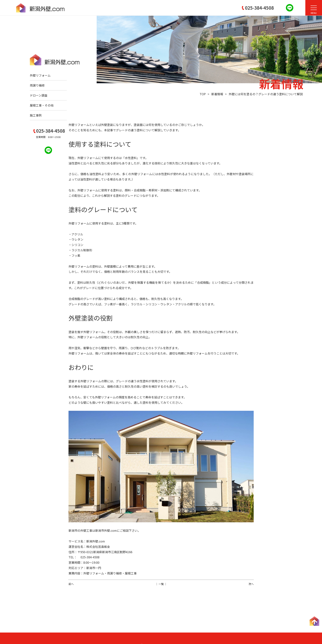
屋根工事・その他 (42, 105)
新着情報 (217, 94)
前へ (71, 584)
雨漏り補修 (37, 85)
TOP (203, 94)
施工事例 (36, 115)
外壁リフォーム (40, 75)
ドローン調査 (39, 95)
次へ (251, 584)
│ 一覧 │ (161, 584)
